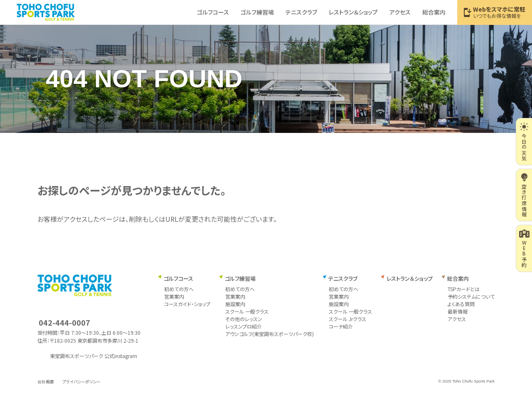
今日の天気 (524, 142)
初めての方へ (179, 289)
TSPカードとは (464, 289)
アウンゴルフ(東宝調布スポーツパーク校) (270, 334)
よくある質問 (461, 304)
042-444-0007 (64, 322)
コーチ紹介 (341, 326)
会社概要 (46, 382)
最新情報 (458, 311)
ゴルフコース (179, 278)
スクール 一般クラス (247, 311)
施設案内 (235, 304)
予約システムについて (471, 296)
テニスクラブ (343, 278)
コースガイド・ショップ (187, 304)
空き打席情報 (524, 195)
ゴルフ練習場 (240, 278)
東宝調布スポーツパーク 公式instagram (94, 356)
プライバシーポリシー (81, 382)
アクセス (457, 319)
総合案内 (458, 278)
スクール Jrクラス (347, 319)
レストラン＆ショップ (410, 278)
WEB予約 (524, 248)
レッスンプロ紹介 (244, 326)
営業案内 (174, 296)
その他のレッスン (244, 319)
